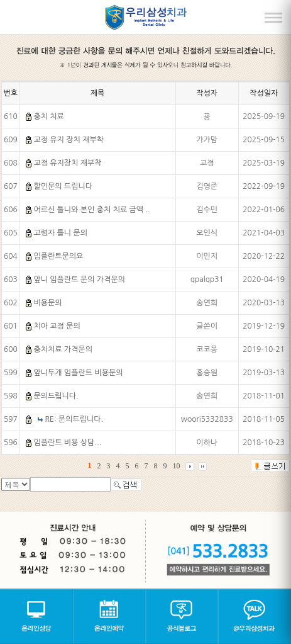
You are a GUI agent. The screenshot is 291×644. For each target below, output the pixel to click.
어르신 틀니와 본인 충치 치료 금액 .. (91, 210)
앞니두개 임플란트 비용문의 (78, 373)
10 (176, 466)
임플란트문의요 (58, 256)
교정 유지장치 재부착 (67, 163)
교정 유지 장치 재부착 (69, 140)
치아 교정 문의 (57, 326)
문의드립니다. (56, 396)
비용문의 (47, 303)
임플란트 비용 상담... (67, 443)
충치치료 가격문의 (63, 349)
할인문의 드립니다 (63, 186)
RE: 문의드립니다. (74, 419)
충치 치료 (48, 116)
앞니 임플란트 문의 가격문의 (79, 280)
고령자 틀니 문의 (60, 233)
